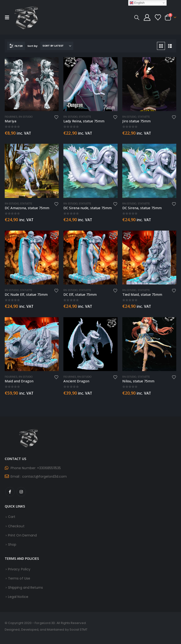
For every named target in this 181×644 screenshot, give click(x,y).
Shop (12, 544)
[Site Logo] (26, 17)
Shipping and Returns (25, 588)
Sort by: (33, 46)
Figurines (11, 117)
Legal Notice (18, 597)
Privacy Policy (19, 569)
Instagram (21, 492)
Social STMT (79, 630)
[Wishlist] (158, 17)
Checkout (16, 526)
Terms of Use (19, 578)
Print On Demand (22, 535)
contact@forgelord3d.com (45, 476)
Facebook (10, 492)
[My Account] (147, 17)
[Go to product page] (32, 84)
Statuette (85, 117)
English (137, 3)
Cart (12, 517)
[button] (8, 17)
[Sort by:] (57, 46)
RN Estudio (26, 117)
